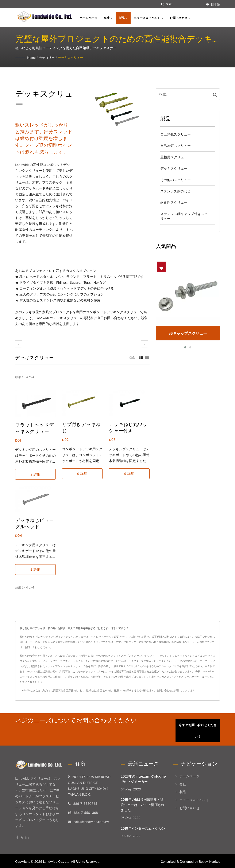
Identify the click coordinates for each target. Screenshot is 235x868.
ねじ (82, 690)
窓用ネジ (119, 690)
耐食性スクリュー (174, 202)
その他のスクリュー (176, 180)
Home (32, 57)
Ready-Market (209, 861)
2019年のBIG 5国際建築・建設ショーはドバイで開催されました (143, 804)
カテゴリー (48, 57)
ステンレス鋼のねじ (176, 191)
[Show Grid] (141, 357)
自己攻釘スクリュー (176, 146)
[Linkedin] (27, 836)
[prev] (19, 344)
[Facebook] (17, 836)
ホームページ (88, 18)
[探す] (162, 4)
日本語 (215, 4)
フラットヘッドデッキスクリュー (35, 428)
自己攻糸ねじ (105, 690)
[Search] (184, 4)
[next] (145, 344)
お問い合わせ (180, 18)
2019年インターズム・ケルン (143, 828)
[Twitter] (22, 836)
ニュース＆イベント (149, 18)
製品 (123, 18)
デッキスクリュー (73, 57)
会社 (108, 18)
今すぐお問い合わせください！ (199, 730)
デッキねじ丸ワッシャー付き (128, 428)
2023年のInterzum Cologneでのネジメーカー (143, 778)
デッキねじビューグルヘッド (34, 524)
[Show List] (147, 357)
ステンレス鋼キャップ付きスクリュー (184, 216)
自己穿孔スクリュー (176, 134)
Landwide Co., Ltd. (57, 861)
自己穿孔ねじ (71, 690)
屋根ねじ (91, 690)
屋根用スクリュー (174, 157)
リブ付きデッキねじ (81, 428)
